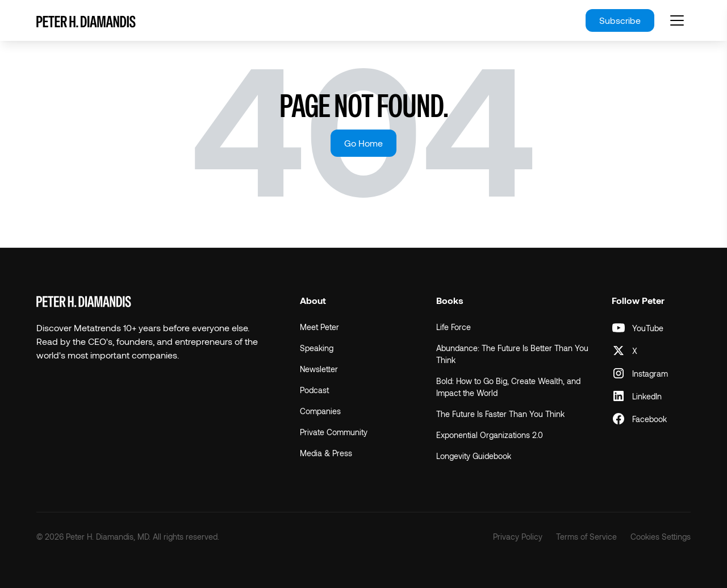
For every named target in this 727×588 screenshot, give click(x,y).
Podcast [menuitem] (314, 390)
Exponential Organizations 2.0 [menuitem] (490, 435)
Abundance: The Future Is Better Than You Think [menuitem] (512, 354)
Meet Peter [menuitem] (319, 327)
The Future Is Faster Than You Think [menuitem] (500, 414)
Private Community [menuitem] (334, 432)
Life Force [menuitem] (454, 327)
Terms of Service (586, 537)
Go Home (363, 143)
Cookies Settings (661, 537)
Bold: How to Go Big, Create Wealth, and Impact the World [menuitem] (508, 387)
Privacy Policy (518, 537)
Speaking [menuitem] (317, 348)
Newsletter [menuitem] (319, 369)
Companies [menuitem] (320, 411)
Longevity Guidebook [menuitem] (474, 456)
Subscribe (620, 20)
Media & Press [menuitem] (326, 453)
